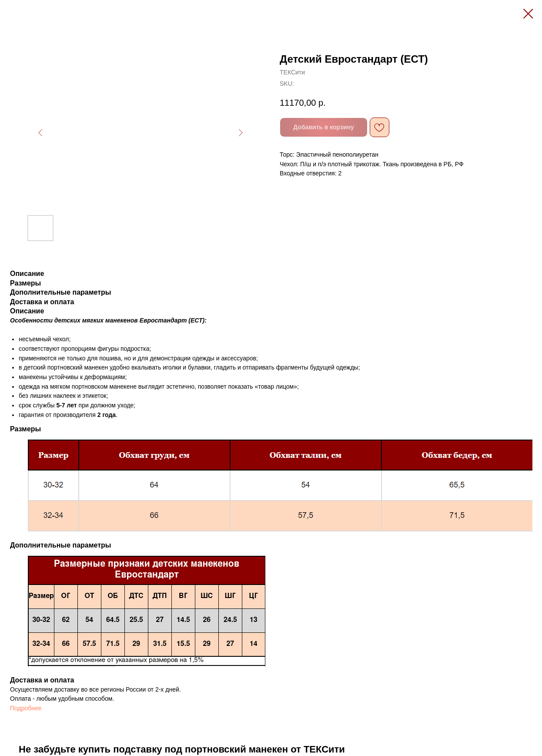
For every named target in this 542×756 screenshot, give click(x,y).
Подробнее (26, 708)
